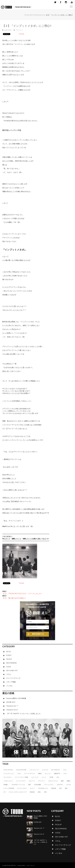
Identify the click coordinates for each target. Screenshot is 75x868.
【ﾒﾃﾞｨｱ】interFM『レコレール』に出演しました (23, 714)
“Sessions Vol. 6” (12, 710)
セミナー (32, 788)
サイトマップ (31, 865)
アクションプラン (49, 785)
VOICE (9, 667)
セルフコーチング (53, 781)
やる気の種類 (37, 785)
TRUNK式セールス (43, 788)
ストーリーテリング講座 (21, 777)
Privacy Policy (21, 865)
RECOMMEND (11, 663)
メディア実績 (11, 682)
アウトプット (19, 30)
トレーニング (35, 777)
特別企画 (54, 788)
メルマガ (68, 785)
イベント (44, 777)
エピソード (32, 781)
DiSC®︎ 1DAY (11, 702)
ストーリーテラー (21, 781)
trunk (65, 770)
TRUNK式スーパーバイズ (18, 785)
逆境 (66, 788)
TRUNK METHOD (8, 770)
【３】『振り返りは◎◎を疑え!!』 (14, 598)
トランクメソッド (34, 770)
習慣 (29, 785)
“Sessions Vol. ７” (12, 706)
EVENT (9, 655)
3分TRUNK (60, 785)
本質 (45, 792)
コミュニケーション (9, 774)
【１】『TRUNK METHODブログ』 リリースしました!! (22, 594)
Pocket (21, 34)
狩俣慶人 (6, 785)
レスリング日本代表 (9, 788)
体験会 (40, 774)
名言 (60, 788)
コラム (9, 674)
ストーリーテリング (13, 678)
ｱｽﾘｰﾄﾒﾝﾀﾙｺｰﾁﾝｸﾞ (12, 671)
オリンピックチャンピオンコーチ (18, 792)
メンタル (9, 686)
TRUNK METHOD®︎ (21, 770)
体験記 (69, 781)
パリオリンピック (8, 781)
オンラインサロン (22, 788)
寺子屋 (51, 777)
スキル (19, 774)
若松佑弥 (32, 792)
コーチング (45, 770)
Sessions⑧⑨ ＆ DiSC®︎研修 (16, 698)
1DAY (58, 777)
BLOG (8, 652)
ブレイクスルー (8, 777)
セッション (48, 774)
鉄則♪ (39, 792)
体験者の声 (57, 774)
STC (5, 792)
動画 (62, 781)
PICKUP (9, 659)
